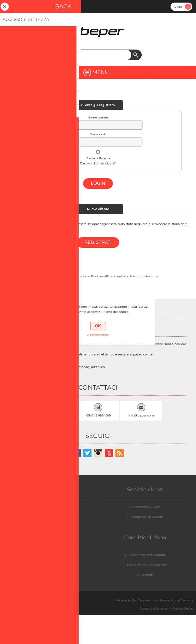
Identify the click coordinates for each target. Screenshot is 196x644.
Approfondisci (98, 335)
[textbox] (93, 55)
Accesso (22, 7)
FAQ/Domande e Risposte (147, 565)
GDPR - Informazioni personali (53, 517)
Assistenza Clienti (147, 507)
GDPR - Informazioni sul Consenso (53, 507)
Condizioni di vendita (147, 517)
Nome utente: (98, 117)
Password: (98, 134)
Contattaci (53, 555)
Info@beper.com (141, 415)
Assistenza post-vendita (147, 555)
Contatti (147, 575)
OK (98, 326)
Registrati (9, 7)
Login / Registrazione (53, 565)
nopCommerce (184, 600)
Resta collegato (98, 158)
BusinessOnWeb (183, 609)
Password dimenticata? (98, 163)
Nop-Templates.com (145, 600)
